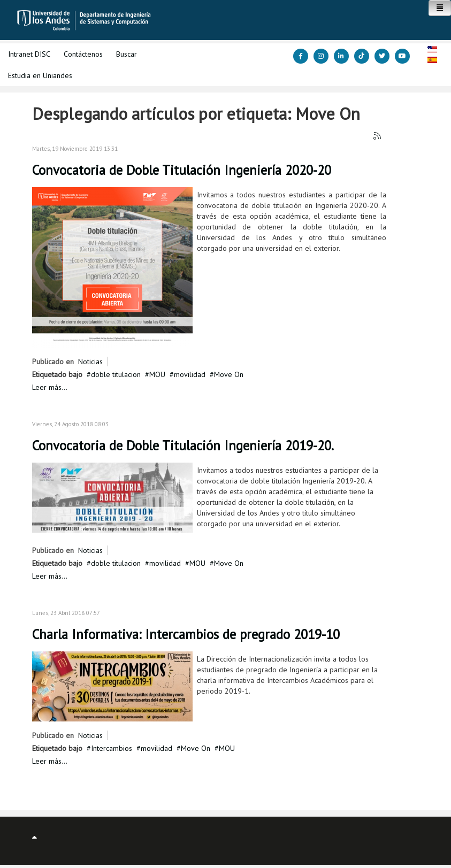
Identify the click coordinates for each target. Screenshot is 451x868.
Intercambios (112, 748)
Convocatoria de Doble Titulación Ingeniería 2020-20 (182, 170)
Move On (229, 374)
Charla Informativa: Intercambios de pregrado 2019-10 (186, 634)
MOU (157, 374)
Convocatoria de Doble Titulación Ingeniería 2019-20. (183, 445)
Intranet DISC (29, 54)
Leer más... (50, 387)
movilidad (190, 374)
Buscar (127, 54)
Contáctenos (83, 54)
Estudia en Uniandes (40, 75)
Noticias (90, 362)
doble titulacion (116, 374)
